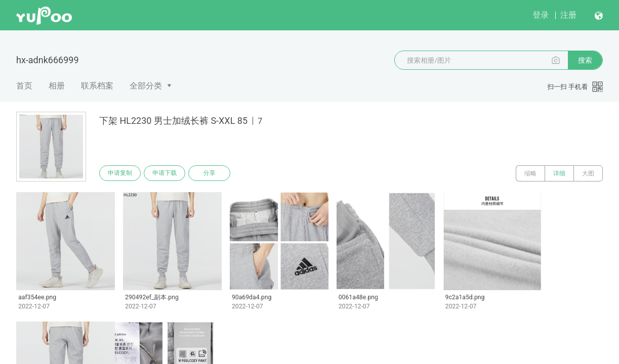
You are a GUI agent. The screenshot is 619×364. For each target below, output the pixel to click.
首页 (24, 86)
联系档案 (97, 86)
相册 (57, 86)
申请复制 (120, 173)
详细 (559, 173)
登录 (541, 15)
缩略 (530, 173)
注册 (568, 15)
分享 (212, 173)
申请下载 (166, 173)
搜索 (585, 60)
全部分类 (146, 86)
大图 (588, 173)
